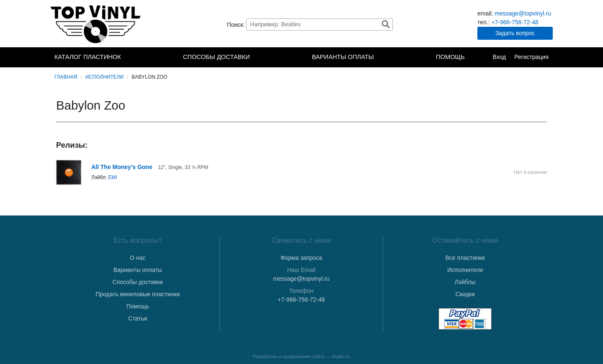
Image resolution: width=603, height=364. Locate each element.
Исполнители (104, 77)
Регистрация (531, 57)
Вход (499, 57)
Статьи (138, 318)
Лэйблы (465, 282)
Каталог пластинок (88, 57)
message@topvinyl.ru (523, 13)
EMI (112, 177)
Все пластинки (465, 258)
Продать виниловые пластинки (138, 294)
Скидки (465, 294)
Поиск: (236, 24)
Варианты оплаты (343, 57)
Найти (386, 24)
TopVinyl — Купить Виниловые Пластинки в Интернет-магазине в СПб (96, 24)
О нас (138, 258)
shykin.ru (341, 356)
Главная (66, 77)
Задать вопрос (515, 33)
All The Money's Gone (122, 167)
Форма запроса (301, 258)
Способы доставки (216, 57)
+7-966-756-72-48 (515, 22)
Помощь (450, 57)
